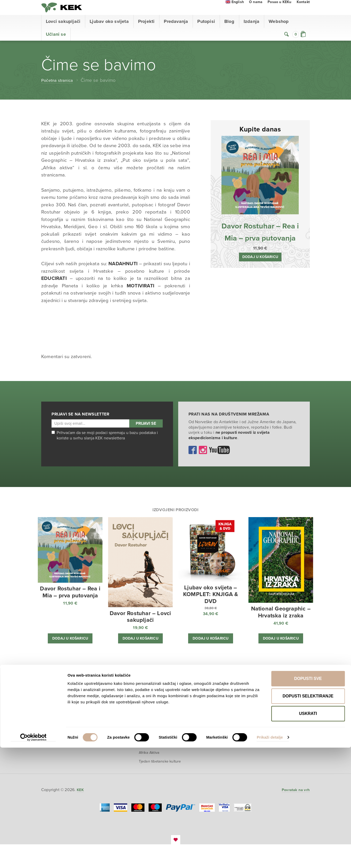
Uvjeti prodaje (269, 714)
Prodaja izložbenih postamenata (156, 733)
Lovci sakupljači (63, 32)
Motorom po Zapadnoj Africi (218, 730)
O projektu (107, 709)
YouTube (219, 461)
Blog (229, 32)
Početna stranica (59, 91)
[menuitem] (235, 13)
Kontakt (303, 13)
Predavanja (176, 32)
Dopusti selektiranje (308, 816)
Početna (50, 694)
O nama (256, 13)
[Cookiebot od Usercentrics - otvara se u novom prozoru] (33, 858)
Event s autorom (105, 741)
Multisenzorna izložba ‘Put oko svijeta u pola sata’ (159, 758)
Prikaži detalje (270, 858)
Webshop (279, 32)
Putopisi (206, 32)
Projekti (146, 32)
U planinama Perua (215, 754)
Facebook (193, 461)
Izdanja (251, 32)
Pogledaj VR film (109, 728)
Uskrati (308, 834)
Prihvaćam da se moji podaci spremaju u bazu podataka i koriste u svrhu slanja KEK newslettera (105, 446)
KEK (67, 13)
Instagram (203, 461)
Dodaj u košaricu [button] (260, 281)
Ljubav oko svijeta (109, 32)
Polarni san (150, 711)
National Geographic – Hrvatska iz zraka (160, 721)
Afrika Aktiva (151, 772)
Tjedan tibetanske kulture (156, 782)
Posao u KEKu (279, 13)
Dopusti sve (308, 799)
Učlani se (56, 45)
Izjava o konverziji (272, 754)
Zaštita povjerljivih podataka (272, 724)
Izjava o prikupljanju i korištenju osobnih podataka (275, 739)
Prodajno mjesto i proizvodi (272, 703)
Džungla (147, 745)
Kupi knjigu (107, 718)
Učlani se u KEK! (59, 743)
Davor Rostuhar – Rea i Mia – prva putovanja (260, 248)
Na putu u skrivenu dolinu (215, 743)
